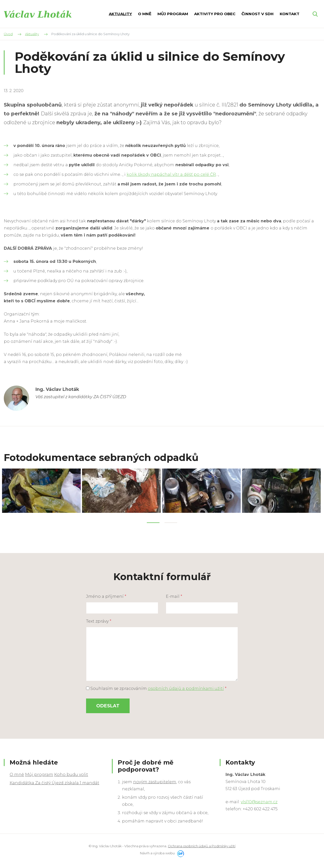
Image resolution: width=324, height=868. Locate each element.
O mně (17, 773)
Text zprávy (99, 620)
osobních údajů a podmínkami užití (186, 687)
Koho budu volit (71, 773)
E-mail (174, 595)
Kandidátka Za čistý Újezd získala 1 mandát (54, 782)
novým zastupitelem (155, 781)
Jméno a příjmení (106, 595)
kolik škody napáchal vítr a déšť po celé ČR (171, 174)
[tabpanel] (42, 490)
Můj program (39, 773)
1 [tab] (153, 521)
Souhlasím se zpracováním (156, 687)
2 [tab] (171, 521)
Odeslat (108, 705)
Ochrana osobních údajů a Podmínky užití (202, 845)
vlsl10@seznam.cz (259, 801)
